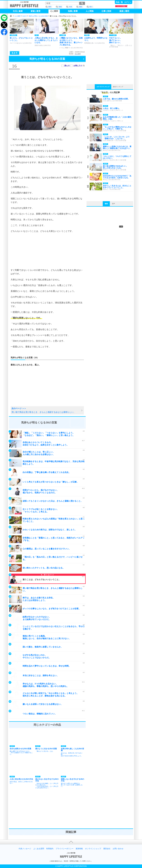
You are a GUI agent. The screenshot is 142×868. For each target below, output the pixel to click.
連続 (81, 7)
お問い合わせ (118, 849)
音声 (113, 204)
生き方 (25, 16)
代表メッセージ (25, 849)
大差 (70, 7)
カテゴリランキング (103, 87)
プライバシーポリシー (65, 849)
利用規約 (50, 849)
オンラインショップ (93, 849)
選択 (50, 7)
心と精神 (17, 16)
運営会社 (107, 849)
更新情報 (79, 849)
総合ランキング (118, 87)
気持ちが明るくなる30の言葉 (38, 16)
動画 (106, 204)
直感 (60, 7)
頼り (91, 7)
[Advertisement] (47, 251)
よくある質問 (39, 849)
